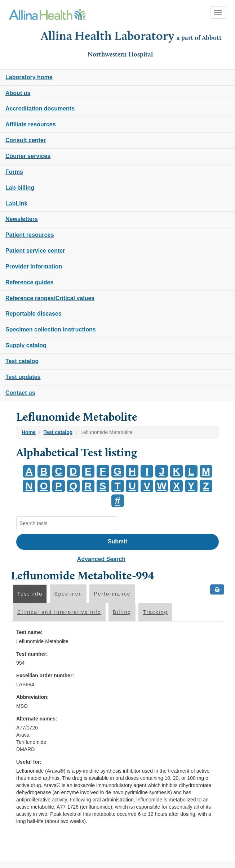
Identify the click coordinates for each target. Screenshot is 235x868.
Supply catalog (26, 345)
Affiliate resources (31, 124)
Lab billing (20, 188)
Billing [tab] (122, 612)
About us (18, 93)
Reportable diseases (34, 314)
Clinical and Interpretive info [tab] (59, 612)
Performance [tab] (112, 594)
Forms (14, 172)
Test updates (23, 377)
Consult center (26, 140)
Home (29, 432)
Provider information (34, 266)
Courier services (28, 156)
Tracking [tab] (155, 612)
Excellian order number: (45, 675)
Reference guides (29, 282)
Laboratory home (29, 77)
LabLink (16, 204)
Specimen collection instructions (51, 329)
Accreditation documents (40, 109)
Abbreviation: (32, 697)
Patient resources (30, 235)
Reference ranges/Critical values (50, 298)
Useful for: (29, 762)
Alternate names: (37, 719)
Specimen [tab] (68, 594)
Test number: (32, 654)
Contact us (20, 393)
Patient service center (35, 251)
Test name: (29, 632)
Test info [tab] (30, 594)
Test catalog (22, 361)
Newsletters (22, 219)
